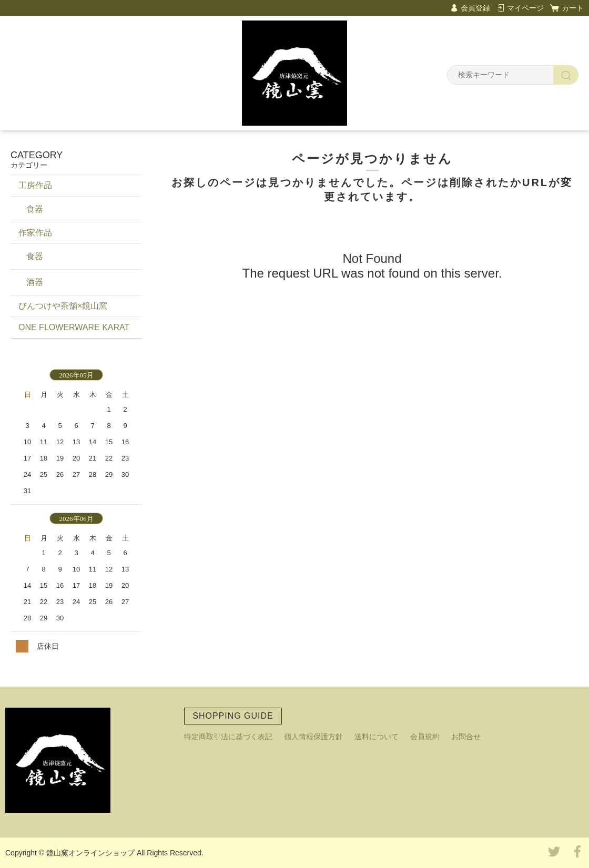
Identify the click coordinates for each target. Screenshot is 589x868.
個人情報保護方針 (313, 737)
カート (573, 8)
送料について (377, 737)
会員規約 (425, 737)
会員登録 (475, 8)
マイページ (525, 8)
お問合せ (466, 737)
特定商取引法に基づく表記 (228, 737)
